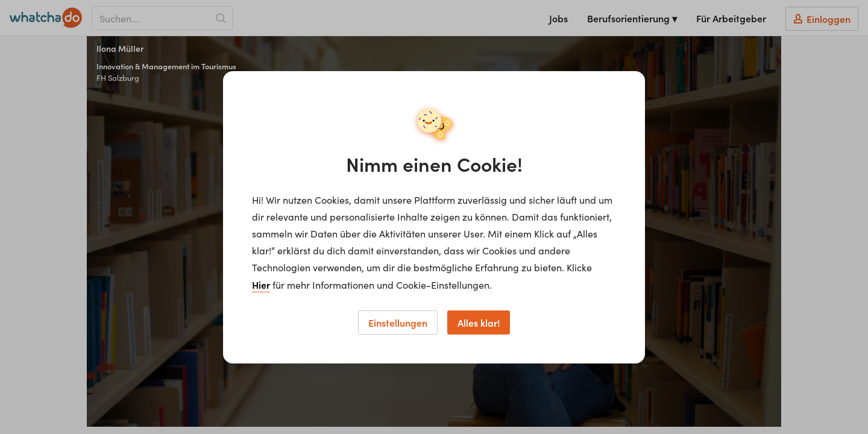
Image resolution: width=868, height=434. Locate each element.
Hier (261, 285)
